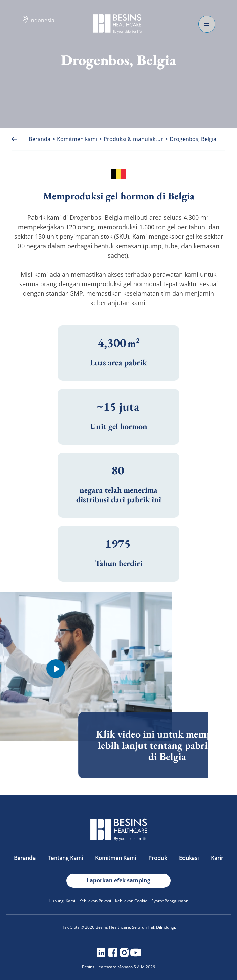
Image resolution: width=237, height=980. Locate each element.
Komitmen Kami (116, 858)
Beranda (25, 858)
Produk (158, 858)
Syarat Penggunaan (170, 901)
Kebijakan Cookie (131, 901)
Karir (217, 858)
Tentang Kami (66, 858)
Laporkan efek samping (118, 880)
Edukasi (190, 858)
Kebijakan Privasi (95, 901)
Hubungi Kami (62, 901)
